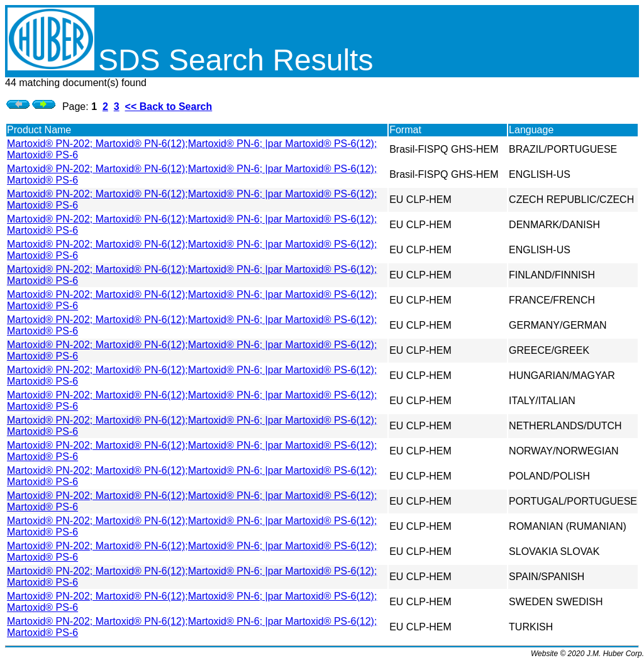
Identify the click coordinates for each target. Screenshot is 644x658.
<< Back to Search (169, 107)
